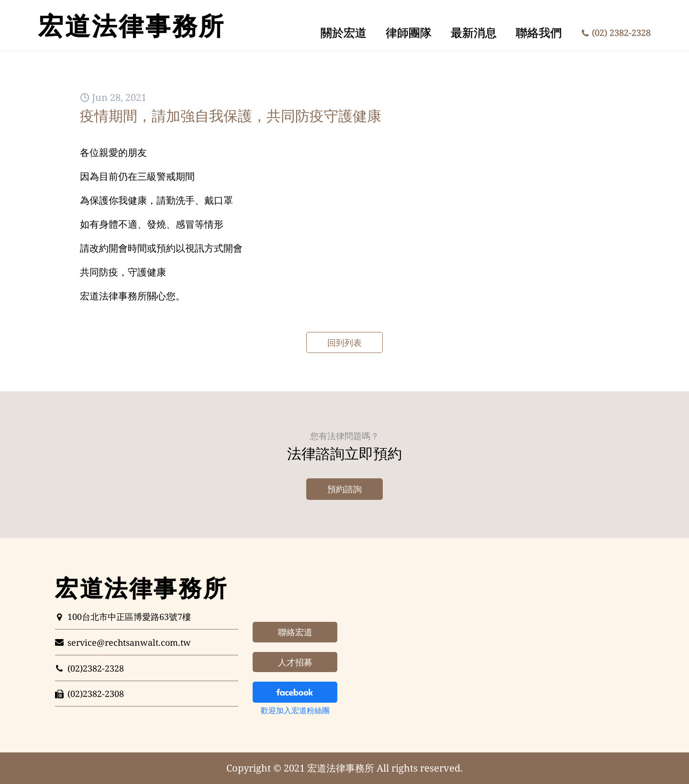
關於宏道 (344, 32)
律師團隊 (409, 32)
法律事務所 (132, 25)
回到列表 (344, 342)
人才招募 (295, 662)
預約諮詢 (344, 489)
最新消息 (474, 32)
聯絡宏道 (295, 632)
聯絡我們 (539, 32)
